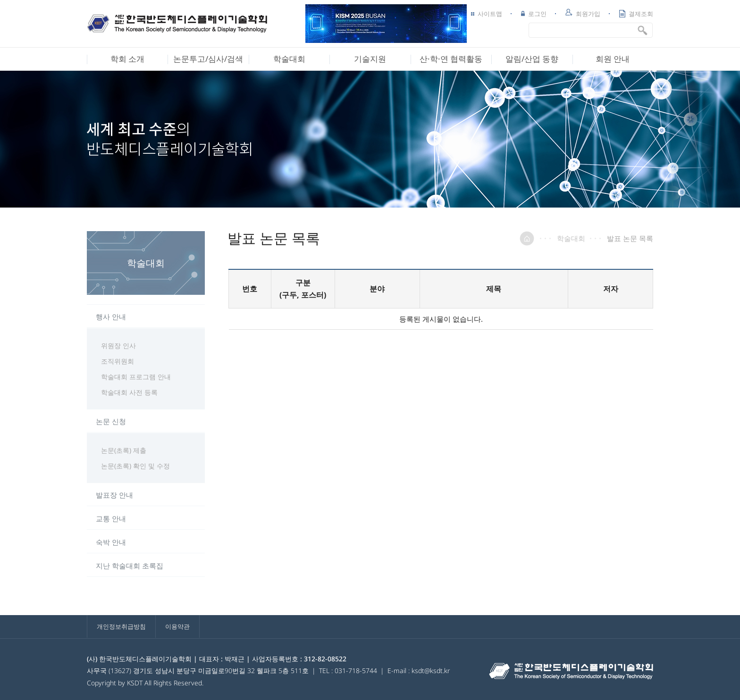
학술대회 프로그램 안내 (136, 377)
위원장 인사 (118, 346)
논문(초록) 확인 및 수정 (135, 466)
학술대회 (289, 59)
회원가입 (583, 13)
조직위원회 (118, 361)
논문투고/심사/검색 (208, 59)
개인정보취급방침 (121, 626)
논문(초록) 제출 (124, 450)
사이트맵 (487, 14)
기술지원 (370, 59)
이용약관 (177, 626)
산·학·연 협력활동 (451, 59)
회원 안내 (613, 59)
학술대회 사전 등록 (129, 392)
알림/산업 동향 (532, 59)
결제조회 (636, 14)
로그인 (534, 14)
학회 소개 (127, 59)
